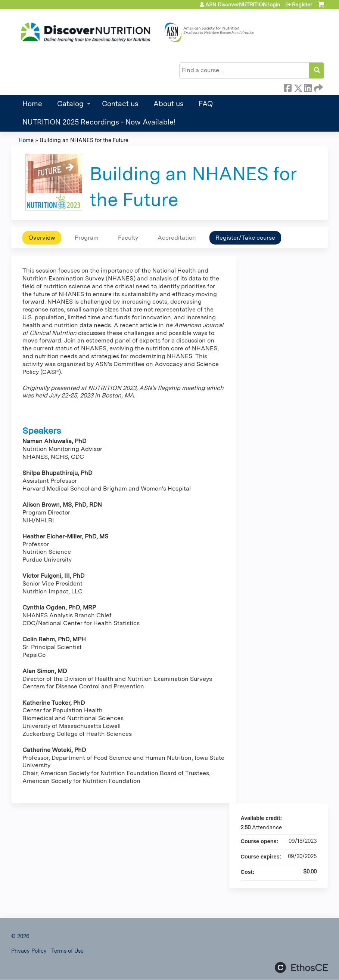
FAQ (206, 104)
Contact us (120, 104)
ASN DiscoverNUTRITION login (243, 4)
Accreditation (177, 238)
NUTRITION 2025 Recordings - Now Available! (99, 122)
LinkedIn (308, 87)
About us (169, 104)
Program (87, 238)
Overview (42, 238)
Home (32, 104)
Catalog (70, 104)
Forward (318, 87)
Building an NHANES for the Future (84, 140)
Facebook (287, 87)
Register (302, 4)
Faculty (128, 238)
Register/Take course (245, 238)
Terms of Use (67, 951)
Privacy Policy (29, 951)
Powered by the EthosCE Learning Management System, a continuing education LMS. (301, 967)
